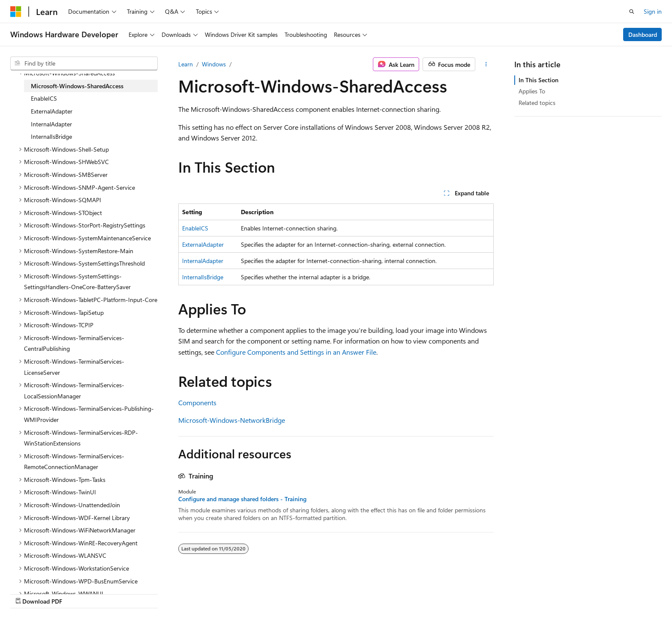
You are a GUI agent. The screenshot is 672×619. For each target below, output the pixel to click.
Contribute (464, 592)
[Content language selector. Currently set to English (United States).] (49, 592)
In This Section (538, 80)
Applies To (532, 91)
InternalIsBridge (203, 277)
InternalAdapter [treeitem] (51, 124)
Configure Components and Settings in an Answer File (296, 352)
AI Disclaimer (338, 592)
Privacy (498, 592)
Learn (186, 64)
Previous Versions (388, 592)
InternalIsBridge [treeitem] (51, 136)
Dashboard (643, 34)
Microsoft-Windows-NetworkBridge (232, 420)
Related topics (537, 103)
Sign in (653, 11)
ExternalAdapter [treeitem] (52, 111)
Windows (214, 64)
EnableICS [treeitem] (44, 98)
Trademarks (583, 592)
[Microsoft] (16, 12)
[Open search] (632, 12)
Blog (427, 592)
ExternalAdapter (203, 244)
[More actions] (486, 64)
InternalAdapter (203, 261)
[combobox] (84, 63)
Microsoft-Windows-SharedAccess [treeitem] (77, 86)
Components (197, 402)
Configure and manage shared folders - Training (242, 499)
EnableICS (195, 228)
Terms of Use (541, 592)
